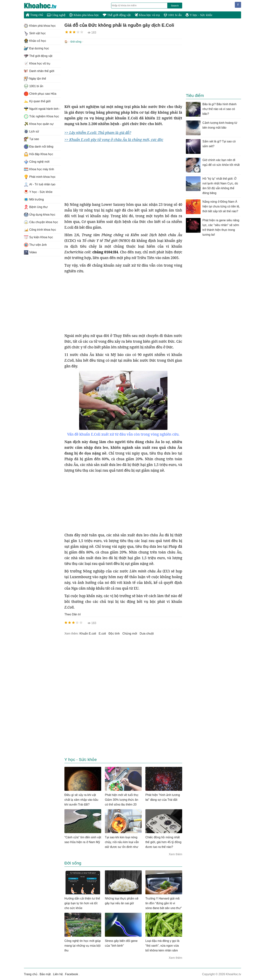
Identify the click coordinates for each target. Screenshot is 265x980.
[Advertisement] (123, 74)
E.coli (102, 633)
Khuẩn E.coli (88, 633)
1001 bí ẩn (173, 15)
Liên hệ (58, 974)
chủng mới (130, 633)
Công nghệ (56, 15)
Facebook (72, 974)
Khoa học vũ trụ (147, 15)
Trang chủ (35, 15)
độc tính (114, 633)
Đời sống (76, 42)
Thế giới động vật (117, 15)
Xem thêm (175, 854)
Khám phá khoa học (84, 15)
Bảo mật (45, 974)
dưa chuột (147, 633)
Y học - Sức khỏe (199, 15)
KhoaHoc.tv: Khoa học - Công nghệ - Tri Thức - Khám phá (44, 6)
